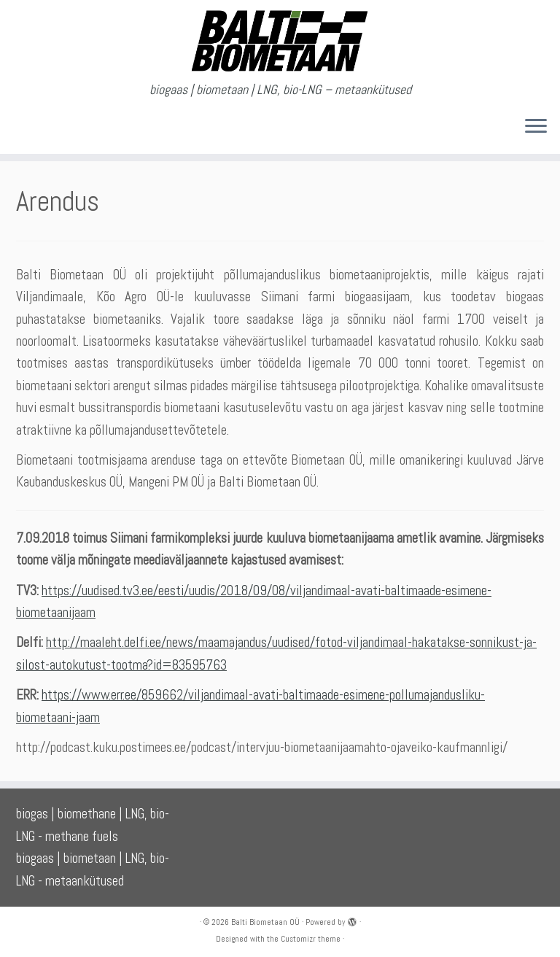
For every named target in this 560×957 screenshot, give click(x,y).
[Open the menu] (536, 128)
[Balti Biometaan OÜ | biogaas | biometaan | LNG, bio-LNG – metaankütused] (280, 41)
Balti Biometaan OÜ (265, 922)
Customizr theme (311, 939)
